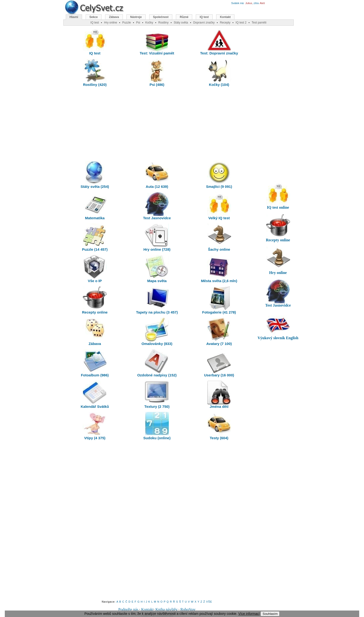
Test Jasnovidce (157, 206)
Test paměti (259, 23)
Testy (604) (219, 426)
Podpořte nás (128, 609)
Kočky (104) (219, 73)
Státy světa (181, 23)
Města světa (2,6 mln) (219, 269)
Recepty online (95, 300)
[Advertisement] (157, 125)
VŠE (209, 602)
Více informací (249, 614)
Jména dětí (219, 395)
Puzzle (126, 23)
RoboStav (188, 609)
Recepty (225, 23)
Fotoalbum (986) (95, 363)
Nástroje (136, 17)
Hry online (111, 23)
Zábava (95, 332)
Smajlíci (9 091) (219, 175)
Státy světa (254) (95, 175)
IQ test (95, 41)
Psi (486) (157, 73)
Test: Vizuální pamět (157, 41)
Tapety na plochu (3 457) (157, 300)
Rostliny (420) (95, 73)
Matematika (95, 206)
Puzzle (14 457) (95, 237)
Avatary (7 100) (219, 332)
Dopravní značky (204, 23)
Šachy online (219, 237)
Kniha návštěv (167, 609)
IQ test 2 (241, 23)
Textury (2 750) (157, 395)
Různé (184, 17)
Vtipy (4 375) (95, 426)
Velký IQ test (219, 206)
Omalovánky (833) (157, 332)
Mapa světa (157, 269)
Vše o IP (95, 269)
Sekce (94, 17)
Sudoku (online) (157, 426)
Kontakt (147, 609)
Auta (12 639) (157, 175)
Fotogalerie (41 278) (219, 300)
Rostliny (164, 23)
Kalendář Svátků (95, 395)
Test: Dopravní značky (219, 41)
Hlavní (74, 17)
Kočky (149, 23)
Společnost (161, 17)
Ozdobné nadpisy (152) (157, 363)
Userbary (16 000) (219, 363)
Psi (138, 23)
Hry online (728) (157, 237)
